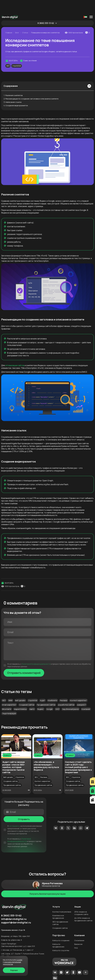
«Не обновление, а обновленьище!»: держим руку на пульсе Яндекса (46, 752)
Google (49, 696)
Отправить (24, 806)
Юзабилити (52, 687)
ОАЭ (57, 696)
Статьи (25, 19)
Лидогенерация (9, 700)
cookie (19, 960)
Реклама (64, 687)
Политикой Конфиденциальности (36, 650)
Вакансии (78, 931)
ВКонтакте (7, 696)
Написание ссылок (13, 89)
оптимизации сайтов (15, 352)
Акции (78, 893)
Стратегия (17, 52)
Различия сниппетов (14, 82)
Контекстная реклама (62, 898)
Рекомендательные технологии (12, 963)
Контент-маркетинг (78, 687)
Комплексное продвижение (58, 903)
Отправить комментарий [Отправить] (24, 659)
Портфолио (59, 922)
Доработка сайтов (66, 691)
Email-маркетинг (9, 691)
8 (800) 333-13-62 (46, 10)
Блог (17, 19)
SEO (8, 52)
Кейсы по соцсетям (61, 937)
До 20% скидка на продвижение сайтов (83, 906)
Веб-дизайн (20, 687)
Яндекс (40, 696)
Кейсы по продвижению (58, 932)
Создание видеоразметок (17, 92)
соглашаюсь (14, 812)
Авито (32, 696)
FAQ (76, 934)
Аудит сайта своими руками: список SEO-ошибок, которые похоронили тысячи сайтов (14, 754)
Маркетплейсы (20, 696)
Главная (9, 19)
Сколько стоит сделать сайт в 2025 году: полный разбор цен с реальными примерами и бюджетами (78, 754)
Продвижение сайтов (46, 691)
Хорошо (14, 970)
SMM (10, 687)
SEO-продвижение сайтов (60, 910)
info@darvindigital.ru (14, 906)
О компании (79, 927)
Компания (86, 696)
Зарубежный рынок (70, 696)
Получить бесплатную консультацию (48, 880)
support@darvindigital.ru (16, 909)
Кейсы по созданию (61, 927)
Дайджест (81, 691)
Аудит (42, 687)
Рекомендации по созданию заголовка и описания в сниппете (32, 85)
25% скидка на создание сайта (81, 900)
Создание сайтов (27, 691)
